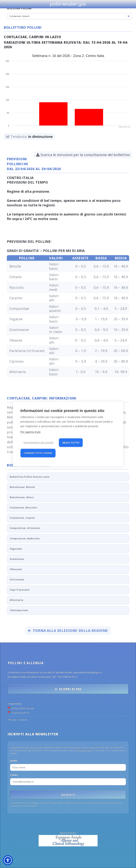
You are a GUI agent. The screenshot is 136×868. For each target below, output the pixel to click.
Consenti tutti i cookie (38, 453)
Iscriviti (68, 795)
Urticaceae (17, 579)
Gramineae (17, 559)
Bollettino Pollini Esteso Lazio (30, 477)
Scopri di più (70, 689)
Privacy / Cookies (17, 720)
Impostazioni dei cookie (39, 442)
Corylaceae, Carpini (22, 518)
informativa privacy (83, 750)
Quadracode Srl (20, 713)
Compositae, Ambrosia (25, 538)
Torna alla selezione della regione (68, 630)
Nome (14, 761)
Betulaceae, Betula (22, 487)
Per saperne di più (30, 432)
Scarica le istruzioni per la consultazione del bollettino (83, 155)
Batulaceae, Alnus (22, 497)
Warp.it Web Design (23, 708)
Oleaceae (16, 569)
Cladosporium (19, 610)
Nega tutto (71, 442)
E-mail (14, 775)
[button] (8, 860)
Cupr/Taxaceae (20, 590)
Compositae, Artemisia (25, 528)
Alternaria (17, 600)
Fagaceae (16, 549)
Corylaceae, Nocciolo (23, 507)
